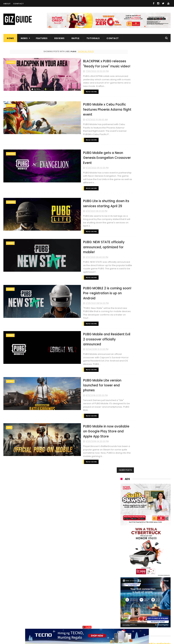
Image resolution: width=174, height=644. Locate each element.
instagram (124, 610)
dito (156, 572)
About (7, 4)
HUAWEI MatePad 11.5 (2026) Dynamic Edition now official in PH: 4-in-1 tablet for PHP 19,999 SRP (153, 354)
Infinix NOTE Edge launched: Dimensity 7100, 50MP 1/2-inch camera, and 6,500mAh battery (154, 389)
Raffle (76, 38)
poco (140, 578)
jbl (140, 604)
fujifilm (123, 585)
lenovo (123, 566)
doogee (148, 597)
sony (142, 566)
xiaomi (141, 541)
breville (140, 622)
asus (141, 553)
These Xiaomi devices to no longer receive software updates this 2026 (153, 372)
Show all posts (76, 51)
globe (122, 560)
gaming (11, 62)
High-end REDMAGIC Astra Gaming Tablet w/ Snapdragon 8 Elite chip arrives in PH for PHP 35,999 (144, 430)
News (24, 38)
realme (140, 547)
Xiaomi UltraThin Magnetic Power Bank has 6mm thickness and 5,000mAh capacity (154, 501)
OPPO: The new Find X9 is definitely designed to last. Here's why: (145, 218)
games (10, 224)
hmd (157, 616)
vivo (121, 547)
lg (139, 560)
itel (157, 591)
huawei (123, 534)
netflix (140, 591)
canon (122, 591)
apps (9, 375)
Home (10, 38)
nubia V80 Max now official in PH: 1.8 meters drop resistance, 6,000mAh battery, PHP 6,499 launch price (144, 409)
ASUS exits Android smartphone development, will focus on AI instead (153, 450)
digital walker (126, 597)
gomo (122, 616)
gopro (122, 622)
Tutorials (93, 38)
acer (140, 572)
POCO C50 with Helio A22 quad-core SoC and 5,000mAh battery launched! (154, 336)
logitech (123, 604)
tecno (122, 572)
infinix (156, 560)
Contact (19, 4)
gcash (122, 578)
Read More (64, 88)
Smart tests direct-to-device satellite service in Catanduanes (154, 484)
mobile (10, 337)
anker (145, 610)
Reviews (59, 38)
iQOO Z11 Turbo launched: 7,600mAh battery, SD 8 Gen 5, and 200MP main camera (154, 468)
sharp (141, 585)
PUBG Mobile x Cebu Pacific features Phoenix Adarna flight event (81, 106)
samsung (145, 534)
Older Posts (106, 414)
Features (42, 38)
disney (139, 616)
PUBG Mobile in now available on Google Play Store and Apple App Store (83, 378)
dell (155, 604)
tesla (156, 622)
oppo (122, 541)
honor (122, 553)
